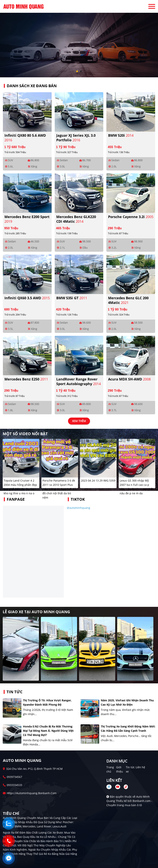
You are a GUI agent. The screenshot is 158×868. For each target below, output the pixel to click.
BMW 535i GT (72, 298)
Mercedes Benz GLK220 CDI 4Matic (76, 219)
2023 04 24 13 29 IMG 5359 (98, 480)
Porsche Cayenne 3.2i (131, 217)
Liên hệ (140, 767)
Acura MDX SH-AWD (129, 379)
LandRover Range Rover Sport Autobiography (79, 381)
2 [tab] (81, 72)
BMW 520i (121, 135)
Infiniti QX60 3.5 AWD (27, 298)
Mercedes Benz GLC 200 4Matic (128, 300)
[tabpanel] (79, 39)
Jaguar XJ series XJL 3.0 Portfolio (76, 138)
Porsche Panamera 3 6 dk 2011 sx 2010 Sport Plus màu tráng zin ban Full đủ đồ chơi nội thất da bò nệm (59, 489)
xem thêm (79, 421)
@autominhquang (79, 508)
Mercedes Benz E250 (26, 379)
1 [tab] (77, 72)
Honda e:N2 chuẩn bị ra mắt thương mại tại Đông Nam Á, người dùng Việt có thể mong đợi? (48, 731)
